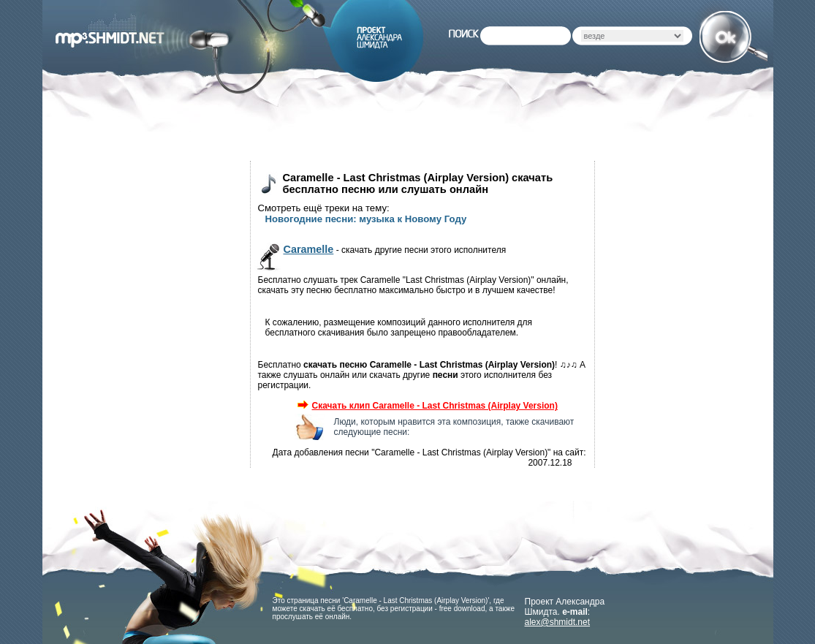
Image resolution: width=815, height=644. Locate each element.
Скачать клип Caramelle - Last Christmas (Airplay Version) (428, 406)
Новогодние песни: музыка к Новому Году (366, 219)
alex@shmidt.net (558, 622)
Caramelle (309, 249)
